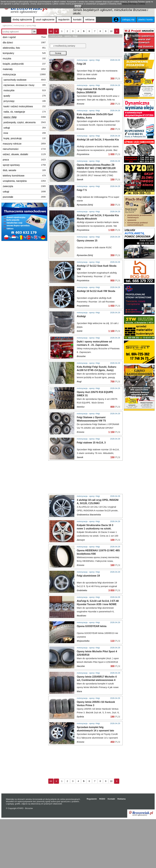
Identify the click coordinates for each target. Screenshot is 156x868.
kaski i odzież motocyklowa (25, 106)
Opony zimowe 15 (87, 257)
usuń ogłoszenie (45, 20)
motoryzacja (24, 74)
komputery (24, 53)
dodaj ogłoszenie (22, 20)
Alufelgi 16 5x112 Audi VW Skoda (96, 340)
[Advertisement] (24, 220)
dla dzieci (24, 43)
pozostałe (24, 197)
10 (111, 48)
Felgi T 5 (82, 207)
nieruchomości (24, 149)
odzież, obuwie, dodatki (24, 154)
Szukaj (58, 70)
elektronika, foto (24, 48)
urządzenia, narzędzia (24, 181)
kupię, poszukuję (25, 138)
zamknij (78, 6)
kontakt (77, 20)
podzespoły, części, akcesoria (25, 122)
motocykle (25, 90)
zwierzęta (24, 186)
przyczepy (25, 101)
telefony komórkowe (24, 176)
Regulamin (92, 848)
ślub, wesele (24, 170)
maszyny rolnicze (24, 144)
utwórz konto (145, 20)
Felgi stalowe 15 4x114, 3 (91, 491)
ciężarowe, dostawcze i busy (25, 85)
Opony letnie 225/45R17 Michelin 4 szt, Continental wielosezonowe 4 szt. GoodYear (97, 729)
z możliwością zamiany (63, 62)
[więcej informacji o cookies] (134, 4)
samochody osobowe (25, 80)
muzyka (24, 58)
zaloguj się (128, 20)
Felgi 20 (81, 81)
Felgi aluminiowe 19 (88, 625)
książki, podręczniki (24, 64)
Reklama (121, 848)
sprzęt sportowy (24, 165)
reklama (90, 20)
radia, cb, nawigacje (25, 112)
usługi (25, 128)
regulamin (64, 20)
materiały (24, 69)
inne (25, 133)
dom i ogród (24, 37)
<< (51, 48)
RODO (102, 848)
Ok (34, 32)
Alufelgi (81, 365)
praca (24, 160)
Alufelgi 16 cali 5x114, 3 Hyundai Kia (98, 156)
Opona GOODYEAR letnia (92, 675)
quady (25, 96)
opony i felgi (25, 117)
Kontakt (111, 848)
